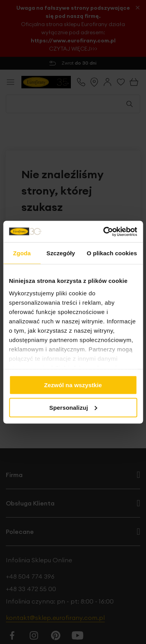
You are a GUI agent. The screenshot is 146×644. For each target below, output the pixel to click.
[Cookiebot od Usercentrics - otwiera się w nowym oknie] (104, 232)
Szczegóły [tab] (61, 253)
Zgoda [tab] (22, 253)
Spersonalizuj (74, 407)
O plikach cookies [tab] (112, 253)
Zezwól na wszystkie (73, 385)
